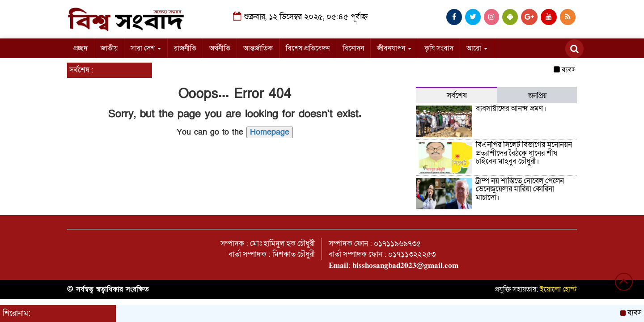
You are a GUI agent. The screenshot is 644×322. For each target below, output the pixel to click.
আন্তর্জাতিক (258, 48)
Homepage (270, 132)
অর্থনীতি (220, 48)
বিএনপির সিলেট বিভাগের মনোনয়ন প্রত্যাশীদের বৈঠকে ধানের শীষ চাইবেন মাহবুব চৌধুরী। (524, 153)
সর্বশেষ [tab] (457, 95)
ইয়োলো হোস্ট (558, 289)
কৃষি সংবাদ (439, 48)
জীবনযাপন (394, 48)
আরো (477, 48)
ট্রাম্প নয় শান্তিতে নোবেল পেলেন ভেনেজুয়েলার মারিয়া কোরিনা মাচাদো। (520, 189)
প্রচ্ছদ (80, 48)
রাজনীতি (185, 48)
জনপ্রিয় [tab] (537, 96)
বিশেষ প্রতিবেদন (308, 48)
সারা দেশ (146, 48)
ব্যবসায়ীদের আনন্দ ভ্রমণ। (511, 108)
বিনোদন (353, 48)
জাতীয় (109, 48)
